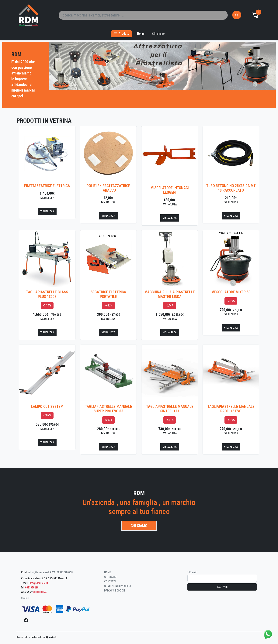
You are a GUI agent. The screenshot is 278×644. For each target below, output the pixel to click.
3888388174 (40, 592)
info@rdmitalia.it (38, 583)
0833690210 (32, 588)
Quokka (51, 637)
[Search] (143, 15)
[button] (122, 34)
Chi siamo (139, 526)
